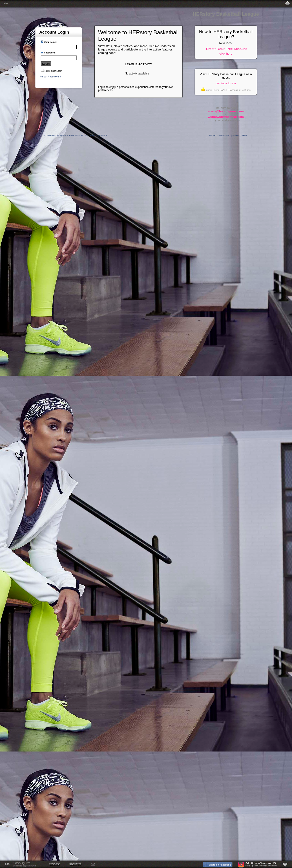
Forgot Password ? (50, 77)
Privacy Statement (220, 135)
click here (226, 54)
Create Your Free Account (226, 49)
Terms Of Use (240, 135)
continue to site (226, 83)
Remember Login (53, 71)
